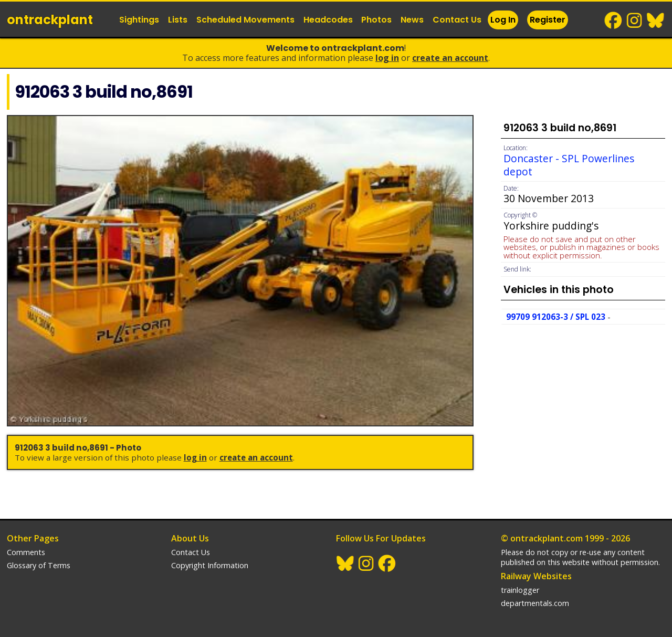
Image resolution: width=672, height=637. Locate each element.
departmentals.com (535, 603)
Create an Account (450, 58)
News (412, 20)
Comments (26, 552)
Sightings (139, 20)
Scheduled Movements (245, 20)
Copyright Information (210, 565)
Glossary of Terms (39, 565)
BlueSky (656, 20)
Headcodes (328, 20)
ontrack (50, 20)
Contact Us (457, 20)
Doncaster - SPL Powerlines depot (569, 165)
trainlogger (520, 590)
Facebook (614, 20)
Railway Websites (536, 576)
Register (548, 20)
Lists (178, 20)
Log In (503, 20)
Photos (376, 20)
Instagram (635, 20)
